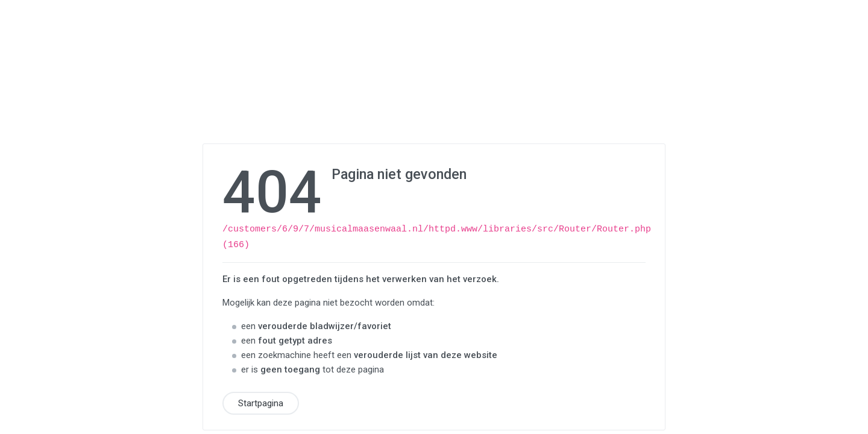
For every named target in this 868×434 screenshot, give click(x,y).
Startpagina (261, 401)
